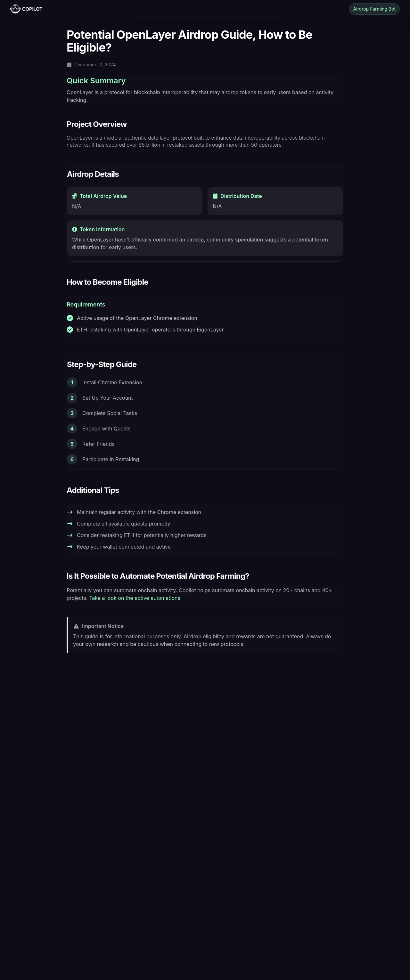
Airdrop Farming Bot (374, 9)
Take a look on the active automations (135, 598)
